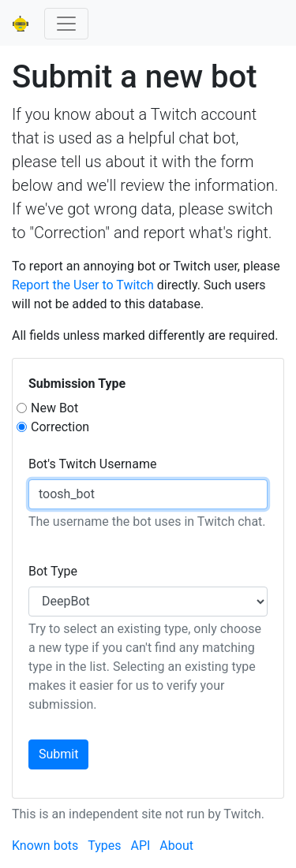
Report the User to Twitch (83, 285)
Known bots (45, 846)
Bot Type (53, 571)
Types (104, 846)
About (176, 846)
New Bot (54, 408)
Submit (58, 754)
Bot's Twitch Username (92, 464)
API (140, 846)
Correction (60, 427)
